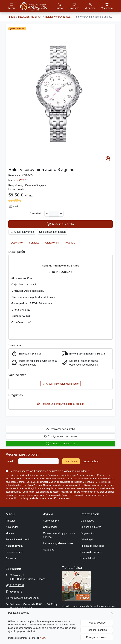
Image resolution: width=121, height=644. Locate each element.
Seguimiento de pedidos (19, 540)
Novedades (12, 527)
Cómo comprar (51, 521)
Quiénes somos (14, 552)
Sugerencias (88, 533)
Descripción (17, 243)
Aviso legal (87, 540)
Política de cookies (91, 552)
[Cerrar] (112, 613)
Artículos (11, 521)
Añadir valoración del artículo (60, 384)
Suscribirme (71, 461)
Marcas (10, 533)
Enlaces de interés (91, 527)
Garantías (49, 550)
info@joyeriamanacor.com (32, 495)
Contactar (11, 558)
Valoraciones (52, 243)
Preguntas (70, 243)
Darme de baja (91, 461)
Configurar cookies (97, 637)
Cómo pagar (50, 527)
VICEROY (22, 180)
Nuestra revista (14, 546)
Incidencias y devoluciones (58, 543)
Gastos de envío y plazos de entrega (59, 535)
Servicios (34, 243)
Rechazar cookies (97, 630)
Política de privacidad (75, 471)
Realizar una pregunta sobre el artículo (60, 404)
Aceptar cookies (97, 623)
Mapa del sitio (88, 558)
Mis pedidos (87, 521)
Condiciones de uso (45, 471)
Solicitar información (52, 232)
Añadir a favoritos (22, 232)
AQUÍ (43, 638)
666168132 (16, 592)
